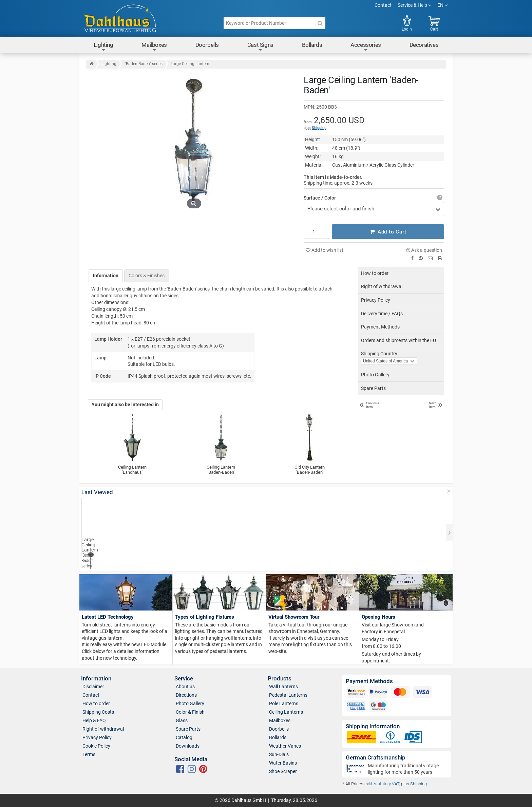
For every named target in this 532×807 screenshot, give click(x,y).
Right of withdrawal (382, 286)
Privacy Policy (376, 300)
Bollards (312, 45)
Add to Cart (388, 231)
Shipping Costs (98, 712)
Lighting (103, 47)
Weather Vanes (285, 746)
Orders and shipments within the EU (398, 340)
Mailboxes (154, 47)
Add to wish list (325, 250)
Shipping (319, 128)
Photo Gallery (375, 374)
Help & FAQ (94, 720)
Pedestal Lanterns (288, 695)
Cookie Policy (96, 746)
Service (184, 678)
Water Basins (283, 763)
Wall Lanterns (283, 686)
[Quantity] (316, 231)
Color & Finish (190, 712)
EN (442, 5)
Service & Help (414, 5)
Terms (89, 754)
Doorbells (207, 45)
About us (185, 686)
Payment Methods (380, 327)
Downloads (188, 746)
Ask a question (424, 250)
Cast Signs (260, 47)
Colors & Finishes (147, 275)
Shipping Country (379, 354)
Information (106, 275)
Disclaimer (93, 686)
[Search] (320, 23)
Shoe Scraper (283, 771)
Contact (383, 5)
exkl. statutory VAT (382, 783)
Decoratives (424, 45)
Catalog (184, 737)
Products (280, 678)
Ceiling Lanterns (286, 712)
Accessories (366, 47)
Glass (182, 720)
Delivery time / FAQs (382, 313)
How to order (375, 273)
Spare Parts (373, 388)
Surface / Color (320, 198)
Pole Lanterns (284, 703)
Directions (186, 695)
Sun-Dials (279, 754)
